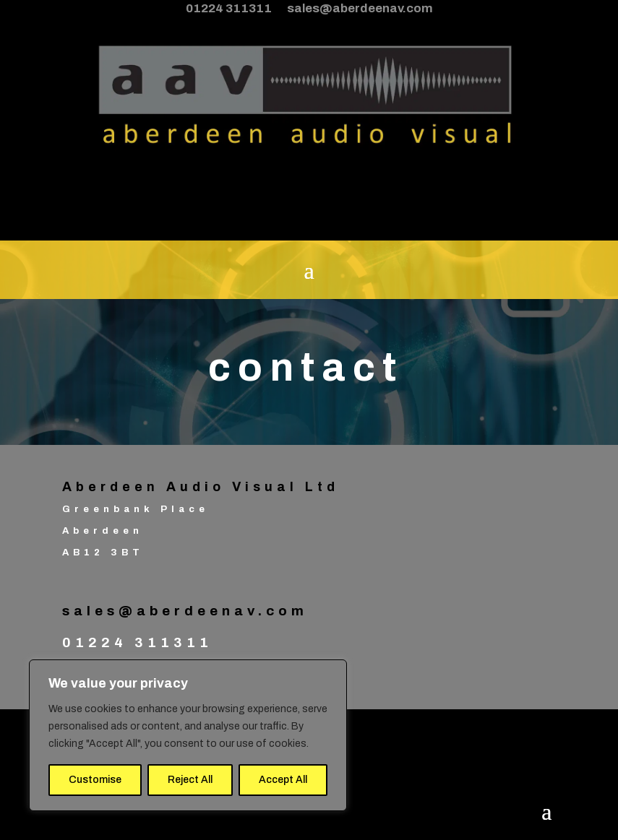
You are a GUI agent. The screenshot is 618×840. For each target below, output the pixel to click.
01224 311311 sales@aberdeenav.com (309, 8)
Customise (95, 780)
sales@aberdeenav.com (185, 611)
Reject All (190, 780)
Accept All (283, 780)
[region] (188, 735)
